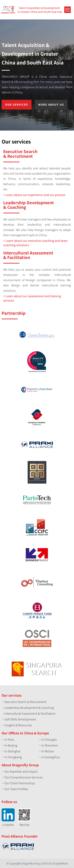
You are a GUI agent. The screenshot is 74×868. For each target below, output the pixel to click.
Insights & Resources (18, 725)
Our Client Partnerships (20, 783)
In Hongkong (13, 757)
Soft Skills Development (20, 719)
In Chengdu (49, 739)
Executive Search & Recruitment (25, 702)
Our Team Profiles (16, 789)
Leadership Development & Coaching (29, 707)
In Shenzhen (50, 745)
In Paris (9, 739)
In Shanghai (12, 751)
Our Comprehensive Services (24, 777)
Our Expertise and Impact (21, 771)
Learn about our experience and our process (35, 195)
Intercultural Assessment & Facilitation (30, 713)
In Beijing (11, 745)
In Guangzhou (51, 757)
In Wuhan (48, 751)
